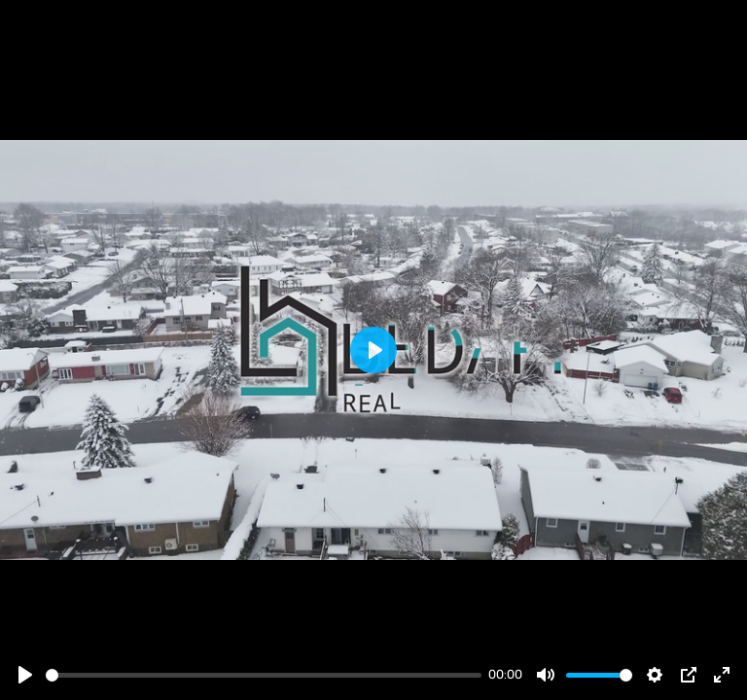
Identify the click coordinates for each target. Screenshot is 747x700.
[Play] (25, 675)
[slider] (264, 675)
